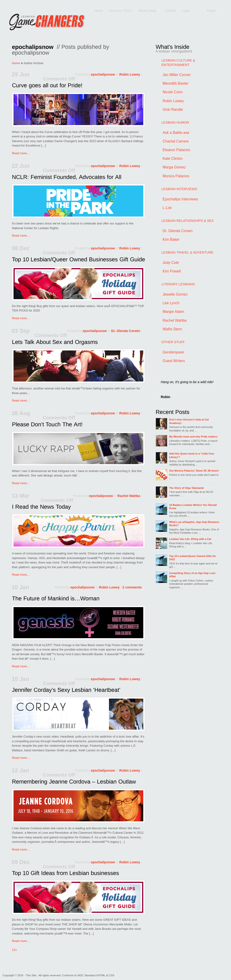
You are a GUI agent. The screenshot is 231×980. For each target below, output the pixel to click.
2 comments (132, 587)
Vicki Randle (173, 110)
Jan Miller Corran (177, 75)
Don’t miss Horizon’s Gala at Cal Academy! (189, 421)
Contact (171, 11)
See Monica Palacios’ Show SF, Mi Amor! (194, 471)
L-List (167, 208)
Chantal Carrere (176, 141)
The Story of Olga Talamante (187, 488)
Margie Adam (173, 312)
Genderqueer (173, 352)
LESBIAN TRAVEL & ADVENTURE (187, 252)
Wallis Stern (172, 329)
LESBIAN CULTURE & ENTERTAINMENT (178, 63)
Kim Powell (172, 271)
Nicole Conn (173, 92)
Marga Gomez (174, 167)
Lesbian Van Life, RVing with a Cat (190, 539)
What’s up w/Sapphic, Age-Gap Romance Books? (194, 524)
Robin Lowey (130, 74)
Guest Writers (174, 361)
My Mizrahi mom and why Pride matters (193, 437)
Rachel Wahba (129, 496)
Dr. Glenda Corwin (126, 331)
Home (99, 11)
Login (186, 11)
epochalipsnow (103, 74)
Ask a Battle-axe (176, 133)
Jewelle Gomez (175, 294)
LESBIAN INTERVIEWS (179, 189)
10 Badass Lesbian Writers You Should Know (193, 507)
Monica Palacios (176, 176)
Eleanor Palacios (176, 150)
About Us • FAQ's (120, 11)
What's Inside (148, 11)
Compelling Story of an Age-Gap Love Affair (192, 575)
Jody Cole (171, 263)
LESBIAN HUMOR (175, 122)
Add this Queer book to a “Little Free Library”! (192, 455)
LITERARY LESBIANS (178, 284)
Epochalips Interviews (180, 199)
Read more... (21, 153)
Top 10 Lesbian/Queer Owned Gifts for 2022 (193, 558)
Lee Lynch (171, 303)
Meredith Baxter (176, 83)
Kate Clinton (173, 159)
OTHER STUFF (173, 342)
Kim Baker (171, 240)
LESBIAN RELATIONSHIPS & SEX (188, 221)
